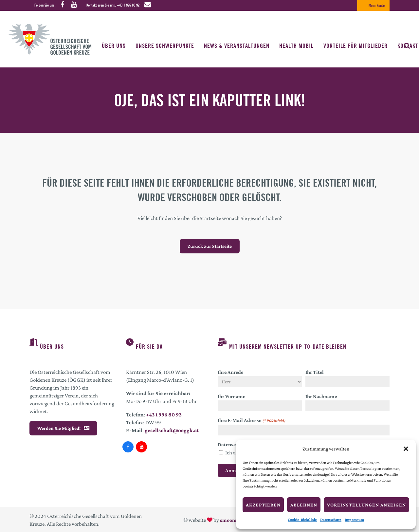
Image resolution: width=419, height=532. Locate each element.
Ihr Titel (315, 372)
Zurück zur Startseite (210, 246)
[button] (406, 449)
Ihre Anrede (230, 372)
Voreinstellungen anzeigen (366, 505)
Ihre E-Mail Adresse (252, 421)
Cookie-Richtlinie (302, 520)
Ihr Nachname (321, 396)
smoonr (228, 520)
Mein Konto (377, 5)
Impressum (354, 520)
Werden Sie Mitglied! (63, 428)
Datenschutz (331, 520)
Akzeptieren (263, 505)
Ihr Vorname (231, 396)
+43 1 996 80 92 (128, 5)
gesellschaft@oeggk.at (172, 430)
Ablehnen (304, 505)
